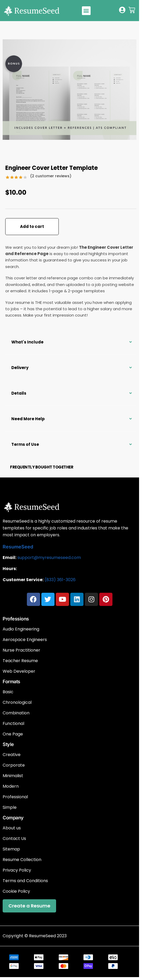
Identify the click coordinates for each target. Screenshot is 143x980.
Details (19, 393)
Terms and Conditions (25, 881)
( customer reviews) (51, 176)
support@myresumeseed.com (49, 558)
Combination (16, 713)
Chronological (17, 702)
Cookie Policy (16, 891)
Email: (9, 558)
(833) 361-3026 (60, 580)
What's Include (27, 342)
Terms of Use (25, 444)
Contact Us (14, 839)
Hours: (10, 569)
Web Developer (19, 671)
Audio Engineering (21, 629)
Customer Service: (23, 580)
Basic (8, 692)
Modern (11, 786)
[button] (86, 11)
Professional (15, 797)
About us (12, 828)
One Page (13, 734)
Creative (12, 755)
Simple (10, 807)
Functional (13, 724)
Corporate (14, 765)
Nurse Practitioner (21, 650)
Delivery (20, 368)
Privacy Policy (17, 870)
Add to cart (32, 226)
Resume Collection (22, 860)
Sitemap (11, 849)
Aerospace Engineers (25, 640)
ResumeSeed (18, 547)
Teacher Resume (20, 661)
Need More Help (28, 419)
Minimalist (13, 776)
